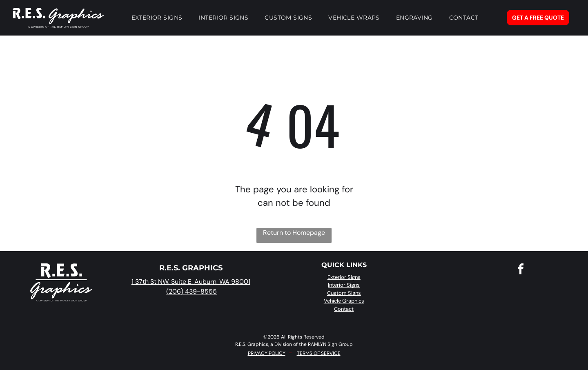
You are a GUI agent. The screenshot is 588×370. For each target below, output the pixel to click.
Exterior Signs (344, 277)
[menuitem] (157, 18)
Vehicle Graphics (344, 301)
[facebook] (521, 270)
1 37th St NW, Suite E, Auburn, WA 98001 (191, 282)
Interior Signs (344, 285)
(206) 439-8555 (192, 291)
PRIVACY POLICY (267, 353)
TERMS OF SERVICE (319, 353)
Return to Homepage (294, 233)
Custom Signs (344, 293)
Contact (344, 309)
